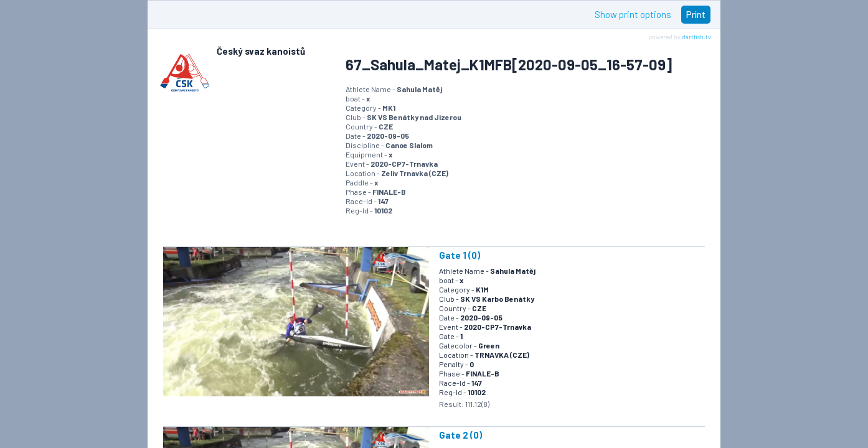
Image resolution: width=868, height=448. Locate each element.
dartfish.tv (696, 37)
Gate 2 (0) (460, 435)
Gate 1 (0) (460, 255)
